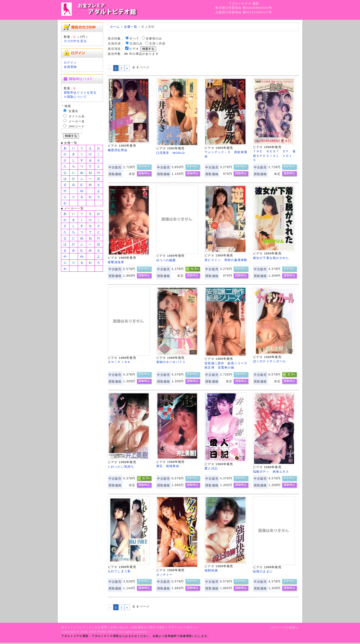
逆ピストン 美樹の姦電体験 (226, 260)
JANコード (77, 126)
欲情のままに (263, 571)
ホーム (115, 27)
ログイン (70, 62)
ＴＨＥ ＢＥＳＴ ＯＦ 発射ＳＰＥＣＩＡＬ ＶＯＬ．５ (274, 156)
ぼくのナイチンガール (269, 361)
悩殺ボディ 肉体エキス (271, 471)
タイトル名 (77, 116)
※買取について (75, 97)
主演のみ (136, 43)
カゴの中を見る (75, 41)
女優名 (73, 111)
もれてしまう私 (119, 571)
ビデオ (134, 49)
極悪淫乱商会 (118, 150)
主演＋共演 (157, 43)
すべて (134, 38)
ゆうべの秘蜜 (166, 260)
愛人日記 (211, 468)
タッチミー (164, 575)
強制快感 (211, 570)
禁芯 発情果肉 (168, 466)
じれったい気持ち (121, 466)
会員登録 (70, 67)
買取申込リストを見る (80, 92)
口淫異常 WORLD (171, 153)
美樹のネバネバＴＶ (171, 362)
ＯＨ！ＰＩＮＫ (119, 362)
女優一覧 (131, 27)
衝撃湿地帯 (116, 262)
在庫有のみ (154, 38)
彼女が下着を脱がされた (271, 258)
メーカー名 (77, 121)
